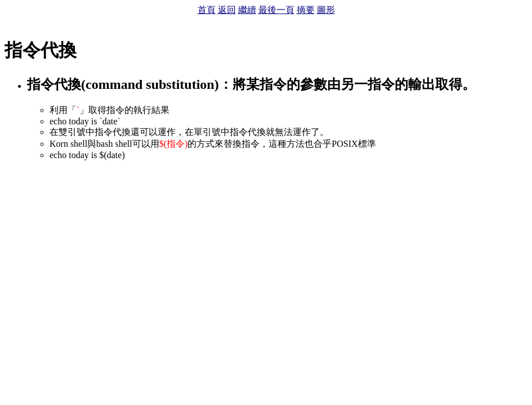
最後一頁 (276, 10)
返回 (227, 10)
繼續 (247, 10)
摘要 (306, 10)
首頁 (207, 10)
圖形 (326, 10)
